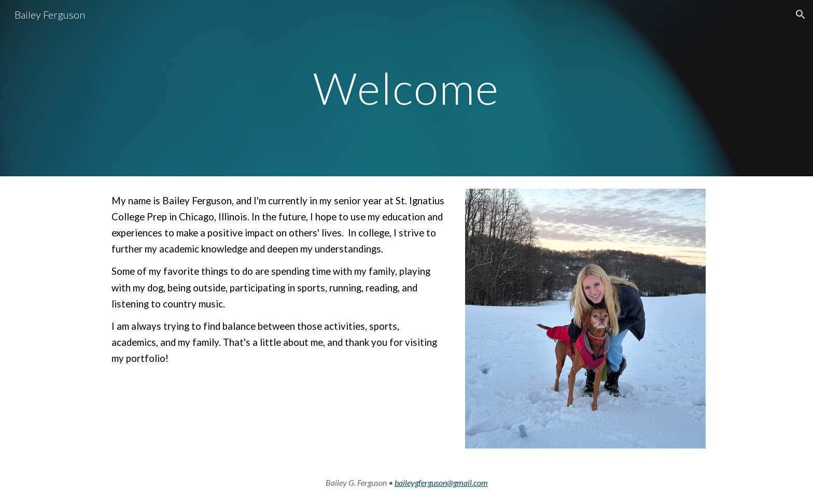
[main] (406, 88)
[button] (801, 15)
